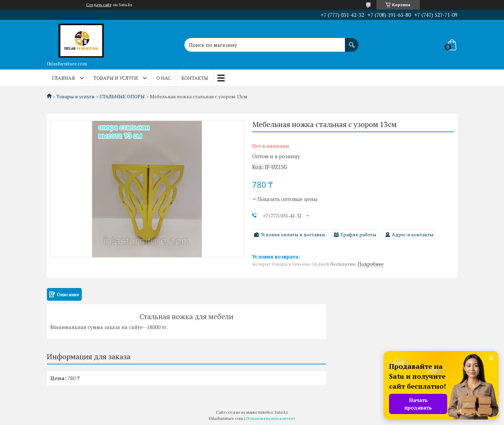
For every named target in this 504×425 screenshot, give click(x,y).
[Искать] (352, 41)
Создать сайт (99, 5)
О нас (164, 78)
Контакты (195, 78)
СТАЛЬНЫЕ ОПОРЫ (122, 97)
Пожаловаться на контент (271, 418)
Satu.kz (281, 412)
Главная (63, 78)
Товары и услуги (116, 78)
